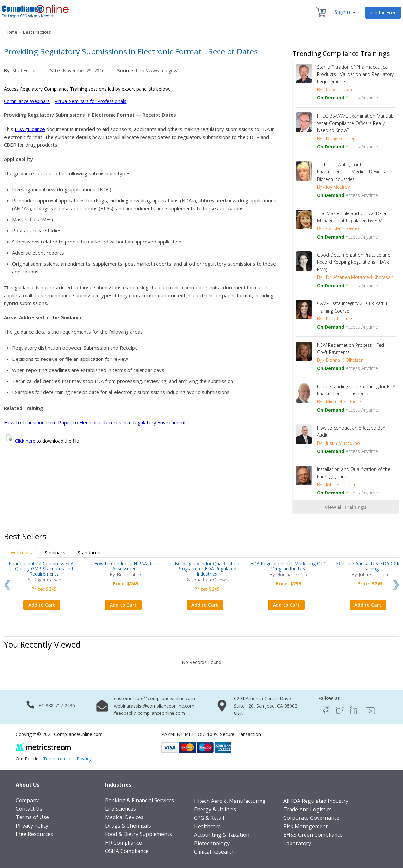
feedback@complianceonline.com (149, 713)
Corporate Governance (311, 818)
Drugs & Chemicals (128, 826)
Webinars (21, 552)
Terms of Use (32, 817)
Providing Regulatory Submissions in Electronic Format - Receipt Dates (131, 51)
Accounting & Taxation (222, 835)
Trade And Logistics (307, 809)
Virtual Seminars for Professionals (90, 101)
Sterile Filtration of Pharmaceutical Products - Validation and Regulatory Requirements (355, 74)
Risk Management (306, 826)
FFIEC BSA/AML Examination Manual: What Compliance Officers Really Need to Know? (355, 123)
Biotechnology (212, 843)
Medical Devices (124, 817)
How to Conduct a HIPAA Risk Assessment (125, 566)
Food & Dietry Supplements (138, 834)
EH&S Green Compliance (313, 835)
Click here (25, 441)
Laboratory (297, 843)
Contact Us (29, 809)
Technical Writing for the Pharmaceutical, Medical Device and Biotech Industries (355, 172)
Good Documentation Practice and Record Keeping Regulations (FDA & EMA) (354, 262)
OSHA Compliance (127, 851)
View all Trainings (346, 507)
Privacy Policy (32, 826)
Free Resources (34, 834)
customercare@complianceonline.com (155, 698)
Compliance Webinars (27, 101)
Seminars (55, 552)
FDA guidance (30, 129)
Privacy (84, 759)
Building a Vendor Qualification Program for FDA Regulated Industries (207, 569)
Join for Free (383, 12)
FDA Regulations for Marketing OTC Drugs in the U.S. (288, 566)
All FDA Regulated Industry (316, 801)
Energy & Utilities (215, 809)
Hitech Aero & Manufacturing (230, 801)
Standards (89, 552)
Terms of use (57, 759)
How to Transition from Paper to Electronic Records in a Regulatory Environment (95, 422)
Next (396, 585)
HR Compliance (123, 843)
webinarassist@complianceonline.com (154, 706)
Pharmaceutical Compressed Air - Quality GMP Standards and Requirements (44, 569)
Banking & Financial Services (140, 800)
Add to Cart (42, 605)
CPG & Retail (209, 818)
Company (27, 800)
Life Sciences (120, 809)
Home (11, 32)
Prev (7, 585)
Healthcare (207, 826)
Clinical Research (214, 852)
